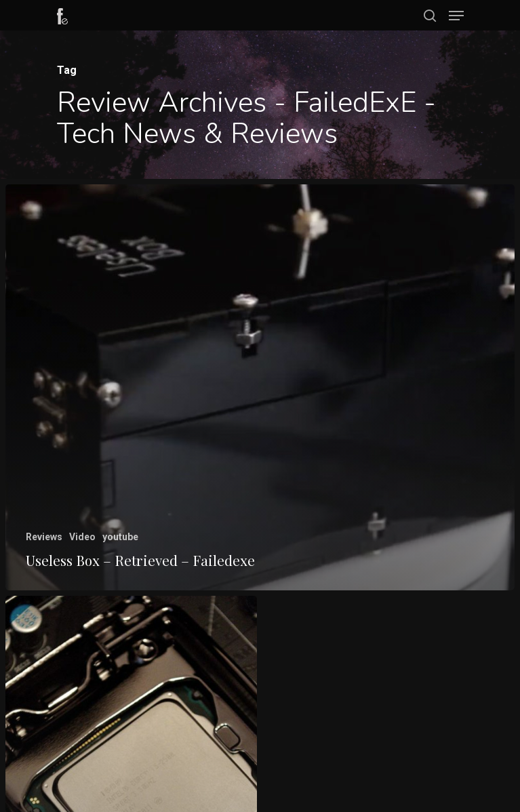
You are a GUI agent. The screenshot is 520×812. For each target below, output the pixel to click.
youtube (120, 537)
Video (82, 537)
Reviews (44, 537)
